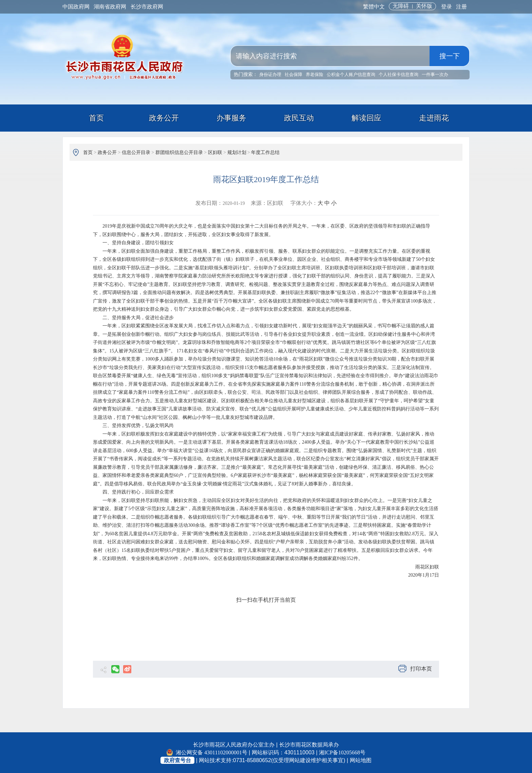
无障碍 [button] (401, 6)
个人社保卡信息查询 (398, 74)
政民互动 (299, 118)
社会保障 (293, 74)
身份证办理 (270, 74)
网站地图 (361, 760)
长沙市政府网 (147, 7)
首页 (96, 118)
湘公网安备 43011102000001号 (207, 752)
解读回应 (366, 118)
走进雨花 (434, 118)
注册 (461, 7)
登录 (446, 7)
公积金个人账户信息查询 (351, 74)
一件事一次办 (435, 74)
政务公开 (164, 118)
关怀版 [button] (424, 6)
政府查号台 (177, 760)
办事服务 (231, 118)
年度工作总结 (265, 152)
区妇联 (215, 152)
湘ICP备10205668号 (342, 752)
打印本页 (415, 669)
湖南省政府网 (110, 7)
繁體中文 (374, 7)
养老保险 (315, 74)
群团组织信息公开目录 (179, 152)
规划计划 (237, 152)
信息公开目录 (136, 152)
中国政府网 (76, 7)
